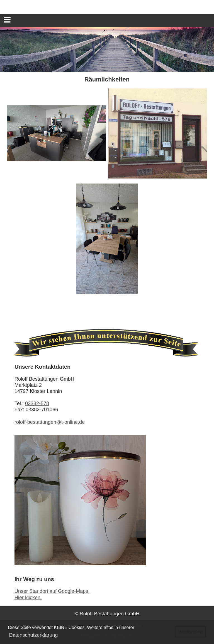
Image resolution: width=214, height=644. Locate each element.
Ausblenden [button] (191, 632)
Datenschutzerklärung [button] (33, 635)
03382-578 (37, 403)
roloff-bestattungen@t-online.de (50, 422)
